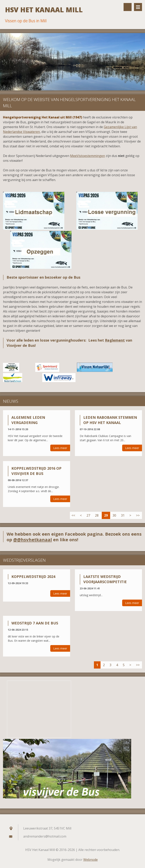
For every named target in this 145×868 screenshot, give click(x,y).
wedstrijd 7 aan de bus (35, 623)
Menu (138, 7)
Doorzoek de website (128, 7)
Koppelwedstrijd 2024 (33, 577)
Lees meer (60, 448)
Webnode (91, 860)
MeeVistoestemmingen (88, 156)
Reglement (115, 340)
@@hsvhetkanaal (33, 539)
